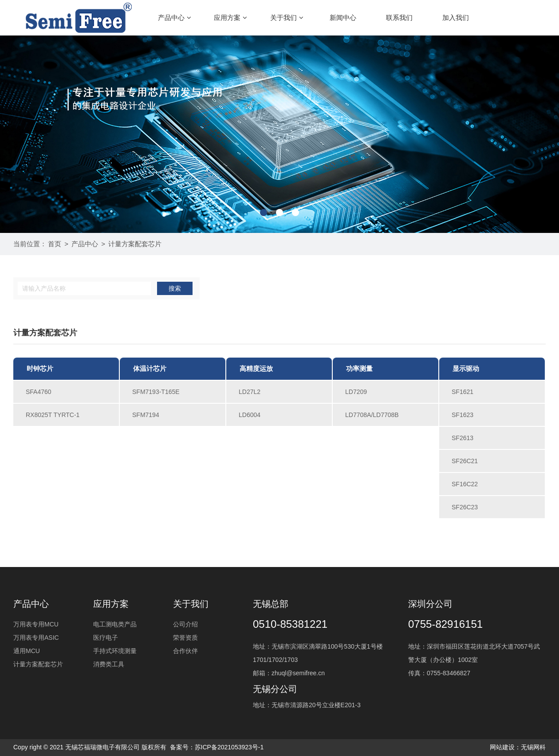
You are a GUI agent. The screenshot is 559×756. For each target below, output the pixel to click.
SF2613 (463, 438)
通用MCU (27, 651)
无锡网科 (533, 747)
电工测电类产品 (115, 624)
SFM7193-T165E (156, 392)
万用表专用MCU (36, 624)
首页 (55, 244)
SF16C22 (465, 484)
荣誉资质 (185, 638)
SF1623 (463, 415)
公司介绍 (185, 624)
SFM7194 (146, 415)
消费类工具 (109, 664)
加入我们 (456, 18)
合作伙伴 (185, 651)
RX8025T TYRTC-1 (53, 415)
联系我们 (399, 18)
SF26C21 (465, 461)
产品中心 (175, 18)
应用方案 (230, 18)
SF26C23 (465, 507)
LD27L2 (250, 392)
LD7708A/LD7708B (372, 415)
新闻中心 (343, 18)
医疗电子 (106, 638)
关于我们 (287, 18)
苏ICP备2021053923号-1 (229, 747)
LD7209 (356, 392)
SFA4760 (39, 392)
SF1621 (463, 392)
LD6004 (250, 415)
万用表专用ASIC (36, 638)
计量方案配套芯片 (135, 244)
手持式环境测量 (115, 651)
